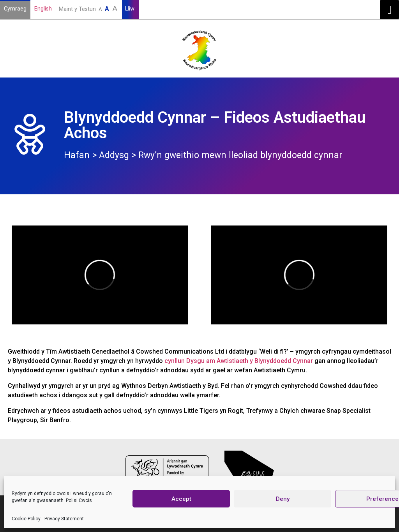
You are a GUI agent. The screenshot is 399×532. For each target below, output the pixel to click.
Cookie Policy (26, 519)
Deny (283, 499)
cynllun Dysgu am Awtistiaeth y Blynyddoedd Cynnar (239, 361)
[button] (389, 10)
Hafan (77, 155)
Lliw (131, 9)
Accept (181, 499)
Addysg (114, 155)
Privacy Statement (64, 519)
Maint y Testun (89, 8)
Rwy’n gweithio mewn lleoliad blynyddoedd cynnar (240, 155)
